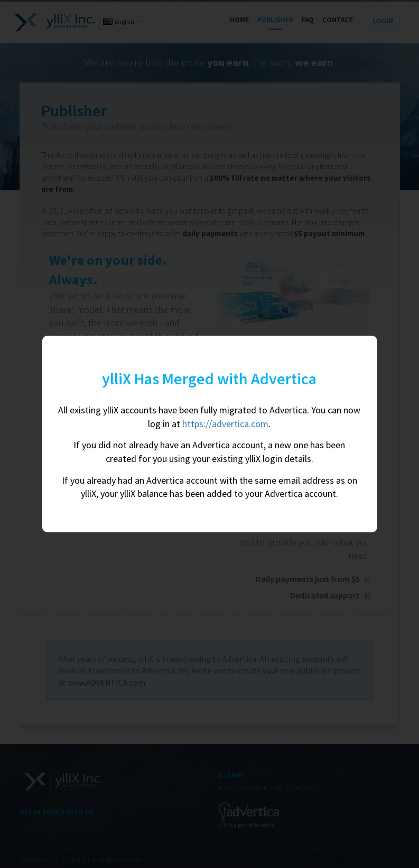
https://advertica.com (225, 424)
